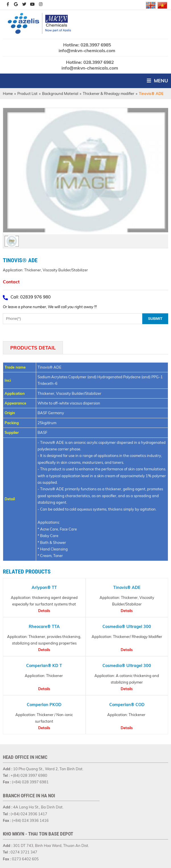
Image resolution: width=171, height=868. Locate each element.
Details (44, 611)
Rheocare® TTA (44, 627)
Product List (27, 93)
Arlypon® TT (44, 588)
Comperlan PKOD (44, 705)
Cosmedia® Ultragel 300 (127, 627)
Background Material (60, 93)
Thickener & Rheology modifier (109, 93)
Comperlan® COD (127, 705)
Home (8, 93)
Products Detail (33, 348)
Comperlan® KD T (44, 666)
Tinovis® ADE (127, 588)
